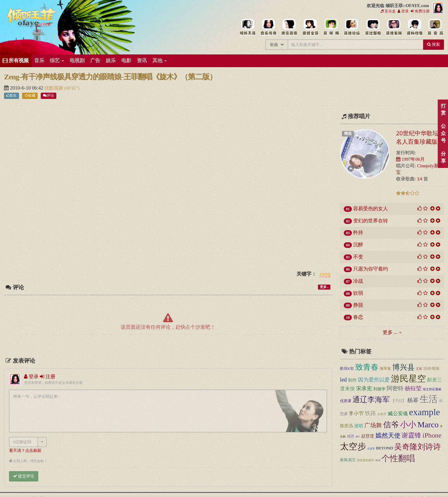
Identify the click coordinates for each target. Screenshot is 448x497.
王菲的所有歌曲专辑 (268, 27)
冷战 (358, 281)
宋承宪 (364, 389)
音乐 (39, 60)
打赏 (443, 109)
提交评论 (24, 476)
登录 (403, 11)
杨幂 (413, 400)
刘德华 (379, 389)
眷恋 (358, 317)
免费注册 (420, 11)
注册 (48, 376)
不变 (358, 257)
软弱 (358, 293)
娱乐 (111, 60)
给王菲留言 (373, 27)
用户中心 (393, 27)
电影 (126, 60)
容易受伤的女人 (371, 209)
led (343, 380)
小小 (408, 425)
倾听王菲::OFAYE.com (32, 19)
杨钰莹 (413, 388)
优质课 (346, 401)
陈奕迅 (347, 426)
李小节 (356, 413)
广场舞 (373, 425)
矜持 (358, 232)
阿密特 (395, 388)
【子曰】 (399, 401)
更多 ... (390, 332)
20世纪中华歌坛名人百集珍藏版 (417, 137)
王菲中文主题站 (247, 27)
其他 (160, 60)
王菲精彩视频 (331, 27)
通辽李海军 (371, 400)
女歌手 (382, 414)
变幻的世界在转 (371, 221)
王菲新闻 (289, 27)
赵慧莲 (368, 436)
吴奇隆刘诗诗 (418, 447)
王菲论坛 (352, 27)
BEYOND (385, 448)
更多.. (324, 287)
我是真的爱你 (366, 460)
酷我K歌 (347, 369)
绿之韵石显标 (432, 389)
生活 (429, 399)
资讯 (142, 60)
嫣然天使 (388, 435)
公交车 (371, 449)
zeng (325, 274)
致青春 (367, 367)
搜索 (434, 44)
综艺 (57, 60)
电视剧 (77, 60)
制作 (352, 380)
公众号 (443, 133)
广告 (95, 60)
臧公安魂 (398, 413)
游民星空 (408, 379)
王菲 (419, 369)
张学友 (385, 369)
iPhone (432, 435)
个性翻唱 (398, 458)
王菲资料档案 (414, 27)
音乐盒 (388, 11)
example (425, 412)
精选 (348, 133)
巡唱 (359, 426)
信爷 (391, 425)
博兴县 (404, 367)
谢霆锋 (411, 435)
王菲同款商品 (435, 27)
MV (358, 437)
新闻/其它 (348, 460)
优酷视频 (54, 88)
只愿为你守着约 (371, 269)
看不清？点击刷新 (25, 451)
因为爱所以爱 (374, 380)
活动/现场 (431, 369)
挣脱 (358, 305)
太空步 (353, 446)
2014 (378, 460)
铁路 (371, 413)
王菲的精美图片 (310, 27)
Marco (428, 425)
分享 (443, 157)
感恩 (351, 436)
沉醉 (358, 245)
